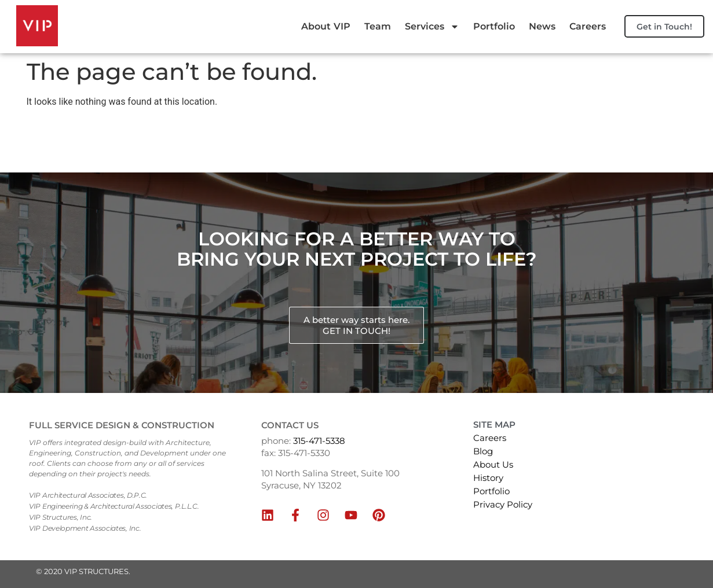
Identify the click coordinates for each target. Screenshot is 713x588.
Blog (483, 451)
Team (421, 14)
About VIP (370, 14)
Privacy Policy (503, 504)
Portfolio (538, 14)
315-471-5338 (319, 441)
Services (476, 14)
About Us (493, 464)
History (488, 478)
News (586, 14)
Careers (581, 39)
